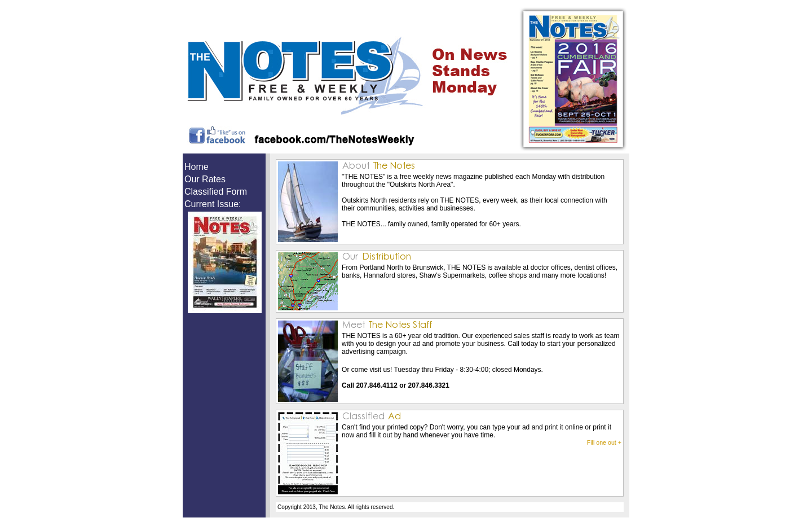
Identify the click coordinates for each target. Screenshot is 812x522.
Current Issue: (213, 204)
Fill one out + (604, 442)
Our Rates (205, 179)
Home (197, 167)
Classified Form (216, 192)
